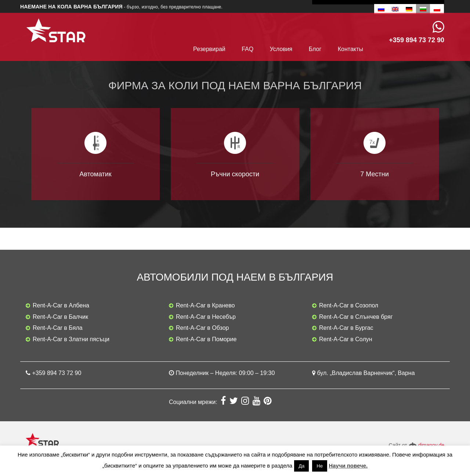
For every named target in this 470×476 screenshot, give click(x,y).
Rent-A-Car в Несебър (206, 317)
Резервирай (209, 49)
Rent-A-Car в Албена (61, 305)
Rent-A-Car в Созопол (349, 305)
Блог (315, 49)
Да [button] (301, 466)
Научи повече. (348, 466)
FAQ (247, 49)
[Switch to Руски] (381, 9)
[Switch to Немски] (409, 9)
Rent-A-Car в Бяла (58, 328)
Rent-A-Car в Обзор (203, 328)
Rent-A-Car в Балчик (60, 317)
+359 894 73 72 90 (57, 373)
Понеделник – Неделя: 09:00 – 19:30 (225, 373)
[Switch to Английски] (395, 9)
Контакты (350, 49)
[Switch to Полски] (437, 9)
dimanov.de (431, 445)
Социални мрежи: (194, 402)
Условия (281, 49)
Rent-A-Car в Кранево (205, 305)
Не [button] (320, 466)
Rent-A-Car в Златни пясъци (71, 339)
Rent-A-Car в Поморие (206, 339)
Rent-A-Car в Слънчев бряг (356, 317)
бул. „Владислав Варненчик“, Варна (366, 373)
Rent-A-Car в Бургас (346, 328)
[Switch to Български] (423, 9)
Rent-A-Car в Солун (346, 339)
